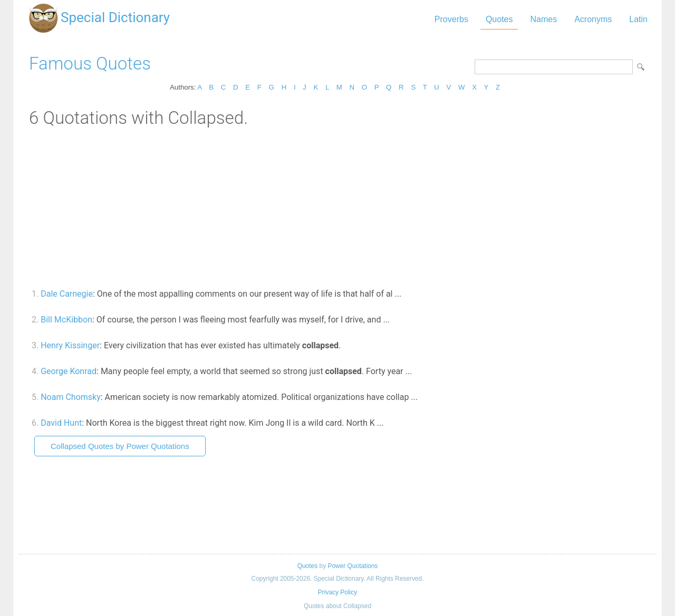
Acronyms (593, 19)
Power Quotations (353, 566)
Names (543, 19)
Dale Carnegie (67, 294)
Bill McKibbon (66, 320)
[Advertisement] (337, 207)
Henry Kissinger (70, 345)
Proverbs (451, 19)
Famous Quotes (90, 63)
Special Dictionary (115, 17)
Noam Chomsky (71, 397)
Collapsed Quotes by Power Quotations (120, 446)
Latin (638, 19)
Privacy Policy (337, 592)
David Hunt (61, 423)
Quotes (499, 19)
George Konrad (69, 371)
